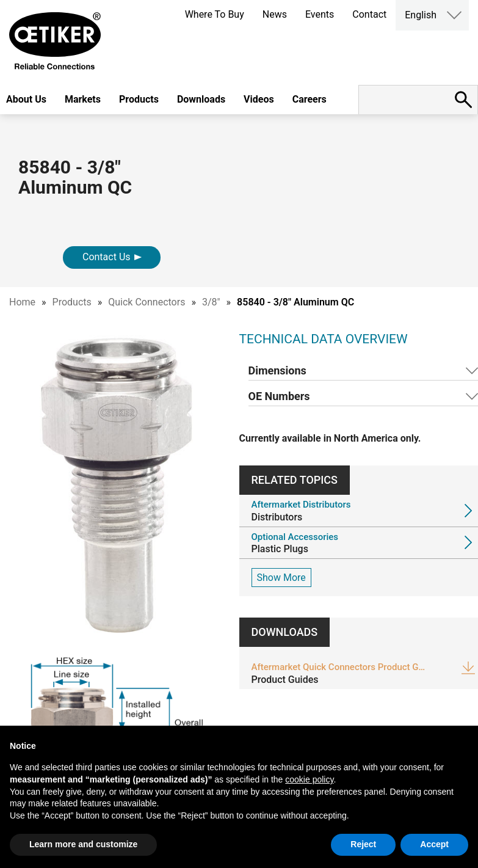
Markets (83, 99)
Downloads (201, 99)
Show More (281, 578)
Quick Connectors (147, 302)
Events (320, 14)
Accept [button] (434, 844)
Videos (259, 99)
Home (22, 302)
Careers (310, 99)
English (421, 15)
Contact (369, 14)
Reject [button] (363, 844)
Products (139, 99)
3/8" (211, 302)
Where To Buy (215, 14)
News (275, 14)
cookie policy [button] (309, 779)
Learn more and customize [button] (83, 844)
